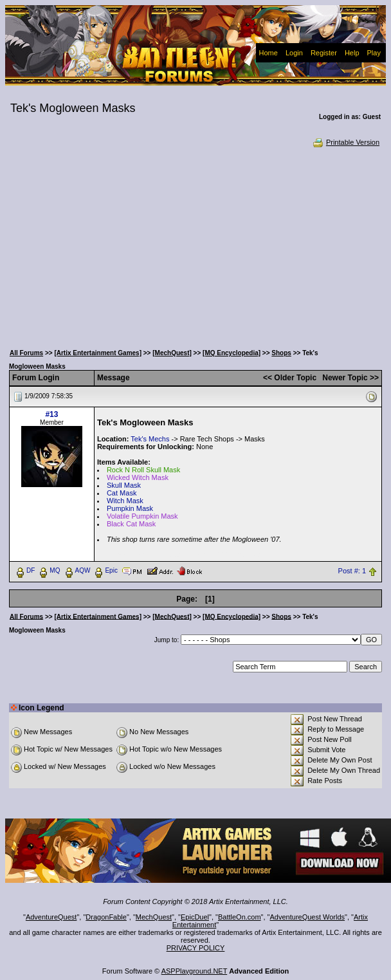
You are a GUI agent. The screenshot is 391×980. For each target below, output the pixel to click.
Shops (281, 353)
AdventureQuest (51, 917)
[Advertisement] (196, 245)
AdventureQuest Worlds (308, 917)
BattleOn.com (240, 917)
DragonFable (106, 917)
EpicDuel (195, 917)
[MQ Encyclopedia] (232, 353)
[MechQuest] (172, 353)
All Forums (26, 353)
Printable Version (346, 142)
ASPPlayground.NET (195, 971)
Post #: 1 (352, 571)
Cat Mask (122, 493)
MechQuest (154, 917)
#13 (51, 414)
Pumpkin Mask (130, 508)
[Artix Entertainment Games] (98, 353)
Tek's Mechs (150, 439)
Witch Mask (125, 501)
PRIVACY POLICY (196, 948)
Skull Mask (124, 485)
